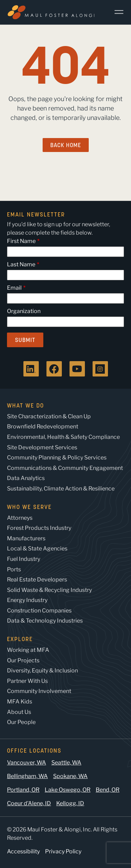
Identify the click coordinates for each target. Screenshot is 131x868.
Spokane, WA (70, 776)
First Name (21, 241)
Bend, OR (108, 790)
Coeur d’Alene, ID (29, 803)
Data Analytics (26, 478)
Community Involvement (39, 691)
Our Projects (23, 660)
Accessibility (23, 851)
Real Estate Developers (37, 580)
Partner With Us (27, 681)
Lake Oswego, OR (68, 790)
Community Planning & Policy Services (57, 458)
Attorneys (20, 518)
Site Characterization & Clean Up (49, 416)
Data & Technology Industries (45, 621)
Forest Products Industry (39, 528)
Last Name (21, 264)
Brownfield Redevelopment (43, 427)
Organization (24, 311)
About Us (19, 712)
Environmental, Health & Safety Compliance (63, 437)
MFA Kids (20, 702)
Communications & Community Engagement (65, 468)
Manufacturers (26, 538)
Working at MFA (28, 650)
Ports (14, 569)
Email (14, 288)
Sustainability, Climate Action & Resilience (61, 489)
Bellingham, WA (27, 776)
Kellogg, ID (70, 803)
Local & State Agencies (37, 549)
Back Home (66, 145)
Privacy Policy (63, 851)
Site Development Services (42, 447)
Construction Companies (39, 611)
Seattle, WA (66, 763)
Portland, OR (23, 790)
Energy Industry (27, 600)
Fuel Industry (24, 559)
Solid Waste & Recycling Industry (49, 590)
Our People (21, 722)
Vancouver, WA (27, 763)
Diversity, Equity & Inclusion (42, 671)
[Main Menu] (116, 12)
